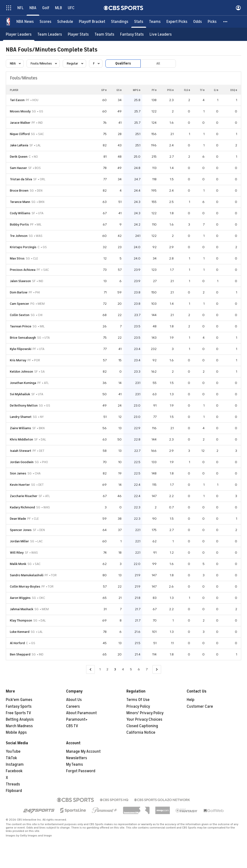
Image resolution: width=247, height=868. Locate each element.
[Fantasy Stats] (132, 34)
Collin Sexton (20, 315)
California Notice (141, 732)
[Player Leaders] (19, 34)
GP (104, 90)
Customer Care (200, 706)
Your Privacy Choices (144, 719)
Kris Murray (18, 360)
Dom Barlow (19, 292)
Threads (13, 784)
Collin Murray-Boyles (25, 586)
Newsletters (77, 758)
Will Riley (17, 553)
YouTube (13, 751)
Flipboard (14, 791)
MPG (137, 90)
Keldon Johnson (21, 372)
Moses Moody (20, 111)
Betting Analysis (20, 719)
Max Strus (17, 258)
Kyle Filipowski (21, 349)
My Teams (75, 764)
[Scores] (45, 22)
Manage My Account (83, 751)
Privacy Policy (138, 706)
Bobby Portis (19, 224)
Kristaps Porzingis (23, 247)
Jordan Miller (19, 541)
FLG (187, 90)
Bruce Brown (19, 191)
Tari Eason (17, 100)
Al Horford (17, 643)
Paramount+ (77, 719)
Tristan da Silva (21, 179)
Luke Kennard (20, 632)
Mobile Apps (16, 732)
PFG (170, 90)
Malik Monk (18, 564)
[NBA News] (25, 22)
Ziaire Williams (21, 428)
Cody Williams (20, 213)
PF (154, 90)
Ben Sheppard (20, 654)
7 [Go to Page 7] (147, 669)
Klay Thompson (21, 620)
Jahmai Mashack (22, 609)
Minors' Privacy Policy (145, 713)
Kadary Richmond (22, 507)
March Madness (19, 726)
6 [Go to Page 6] (139, 669)
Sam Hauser (18, 168)
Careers (73, 706)
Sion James (18, 473)
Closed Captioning (142, 726)
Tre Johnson (19, 236)
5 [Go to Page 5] (131, 669)
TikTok (11, 758)
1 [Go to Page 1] (100, 669)
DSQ (234, 90)
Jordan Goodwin (22, 462)
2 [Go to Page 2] (107, 669)
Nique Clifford (20, 134)
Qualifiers (123, 63)
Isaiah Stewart (21, 451)
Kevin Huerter (20, 485)
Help (191, 700)
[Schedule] (65, 22)
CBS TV (72, 726)
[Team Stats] (104, 34)
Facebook (14, 771)
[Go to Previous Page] (90, 670)
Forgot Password (81, 771)
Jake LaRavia (19, 145)
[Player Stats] (78, 34)
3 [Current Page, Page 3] (115, 669)
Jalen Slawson (20, 281)
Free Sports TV (18, 713)
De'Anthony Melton (24, 405)
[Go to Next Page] (157, 670)
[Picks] (212, 22)
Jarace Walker (20, 123)
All (158, 63)
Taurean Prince (21, 326)
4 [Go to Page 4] (123, 669)
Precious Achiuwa (23, 270)
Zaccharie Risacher (24, 496)
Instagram (15, 764)
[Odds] (198, 22)
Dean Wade (18, 519)
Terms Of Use (138, 700)
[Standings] (120, 22)
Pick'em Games (19, 700)
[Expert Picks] (177, 22)
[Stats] (139, 22)
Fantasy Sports (19, 706)
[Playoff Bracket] (92, 22)
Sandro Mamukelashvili (27, 575)
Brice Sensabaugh (23, 338)
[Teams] (155, 22)
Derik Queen (19, 157)
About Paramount (81, 713)
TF (202, 90)
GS (119, 90)
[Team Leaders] (50, 34)
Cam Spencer (20, 304)
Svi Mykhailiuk (20, 394)
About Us (74, 700)
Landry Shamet (21, 417)
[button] (226, 22)
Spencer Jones (21, 530)
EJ (216, 90)
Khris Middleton (21, 439)
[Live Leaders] (161, 34)
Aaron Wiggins (20, 598)
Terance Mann (20, 202)
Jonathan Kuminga (23, 383)
